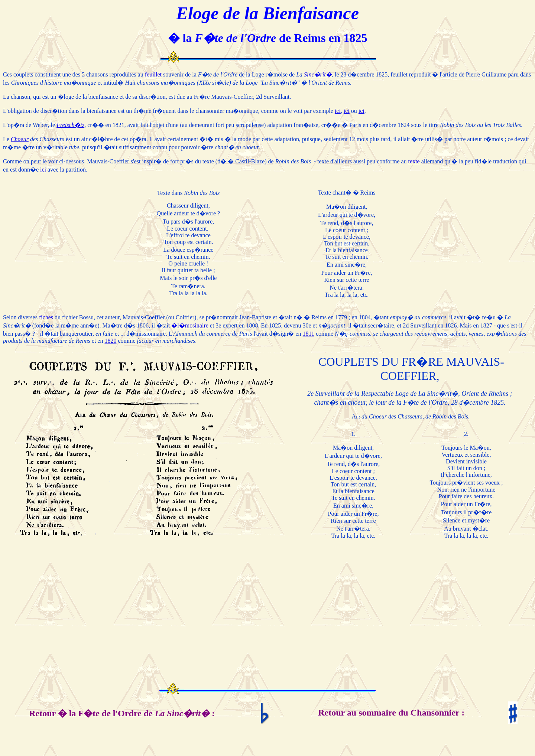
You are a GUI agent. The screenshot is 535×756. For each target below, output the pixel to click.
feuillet (153, 74)
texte (414, 161)
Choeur (20, 139)
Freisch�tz (70, 125)
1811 (309, 334)
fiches (46, 317)
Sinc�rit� (318, 74)
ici (338, 111)
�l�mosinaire (190, 325)
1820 (110, 341)
